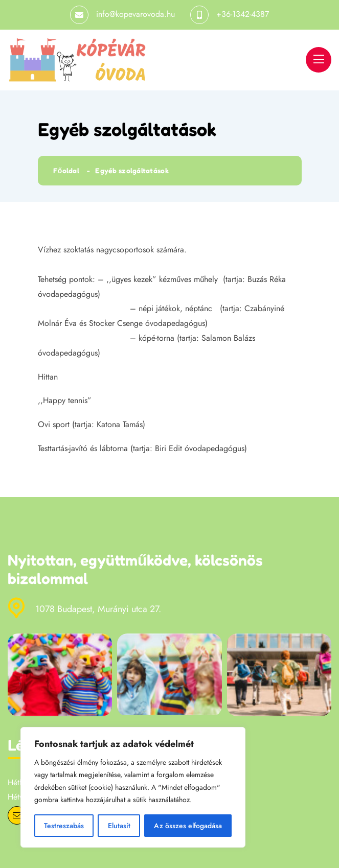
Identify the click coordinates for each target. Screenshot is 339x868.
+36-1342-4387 (243, 14)
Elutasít (119, 826)
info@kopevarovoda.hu (135, 14)
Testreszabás (64, 826)
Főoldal (66, 170)
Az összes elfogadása (188, 826)
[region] (133, 787)
